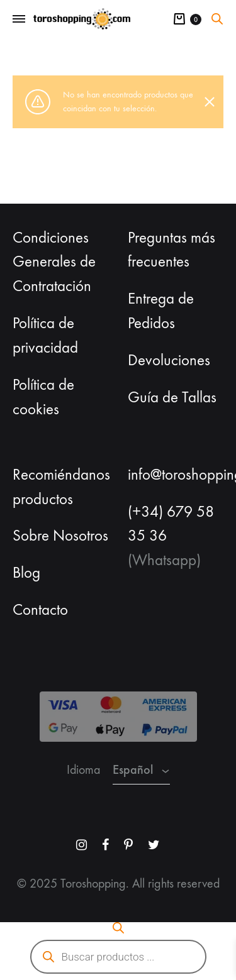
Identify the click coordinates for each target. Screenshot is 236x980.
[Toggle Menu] (19, 19)
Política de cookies (43, 397)
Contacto (40, 610)
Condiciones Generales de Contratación (54, 262)
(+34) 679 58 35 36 (171, 524)
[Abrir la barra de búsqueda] (217, 19)
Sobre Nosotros (60, 536)
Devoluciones (169, 360)
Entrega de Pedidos (161, 311)
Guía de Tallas (172, 397)
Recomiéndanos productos (61, 487)
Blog (26, 573)
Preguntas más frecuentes (171, 250)
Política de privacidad (45, 335)
